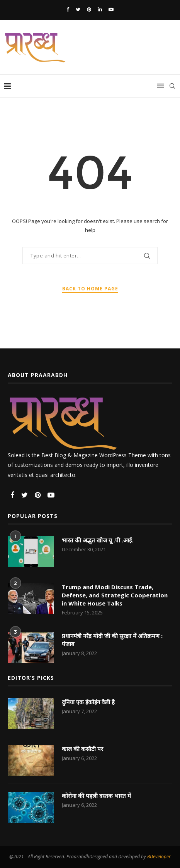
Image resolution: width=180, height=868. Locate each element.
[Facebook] (68, 9)
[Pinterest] (89, 9)
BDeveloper (159, 857)
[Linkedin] (100, 9)
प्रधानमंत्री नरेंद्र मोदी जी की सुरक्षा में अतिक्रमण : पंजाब (112, 640)
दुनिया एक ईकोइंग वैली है (88, 702)
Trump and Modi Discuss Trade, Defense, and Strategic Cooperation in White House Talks (115, 595)
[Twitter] (78, 9)
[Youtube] (111, 9)
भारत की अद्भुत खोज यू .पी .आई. (98, 540)
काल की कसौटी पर (82, 749)
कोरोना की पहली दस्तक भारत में (96, 796)
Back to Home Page (90, 289)
